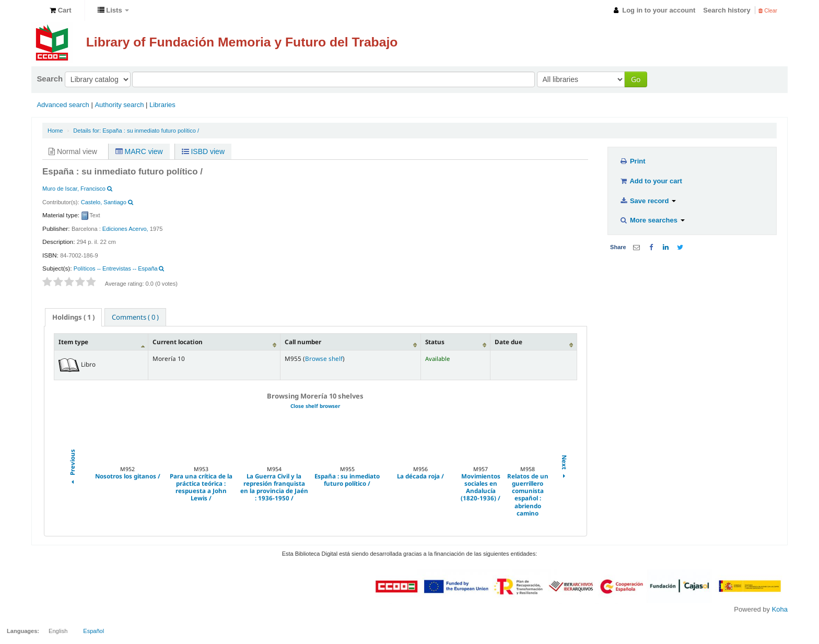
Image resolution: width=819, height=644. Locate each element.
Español (93, 631)
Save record (648, 201)
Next (564, 468)
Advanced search (63, 105)
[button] (61, 10)
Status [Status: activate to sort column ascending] (435, 342)
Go (636, 79)
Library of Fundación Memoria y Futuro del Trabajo (242, 42)
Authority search (119, 105)
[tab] (73, 317)
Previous (72, 468)
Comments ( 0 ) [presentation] (135, 317)
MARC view (139, 151)
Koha (780, 609)
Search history (727, 10)
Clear (768, 11)
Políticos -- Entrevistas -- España (116, 268)
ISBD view (203, 151)
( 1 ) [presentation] (73, 317)
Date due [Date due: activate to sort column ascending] (508, 342)
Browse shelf (324, 358)
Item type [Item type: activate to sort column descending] (73, 342)
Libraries (162, 105)
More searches (652, 220)
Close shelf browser (315, 406)
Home (55, 131)
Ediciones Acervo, (125, 229)
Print (633, 161)
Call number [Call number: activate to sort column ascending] (303, 342)
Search (50, 79)
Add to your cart (651, 181)
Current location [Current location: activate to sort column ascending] (178, 342)
